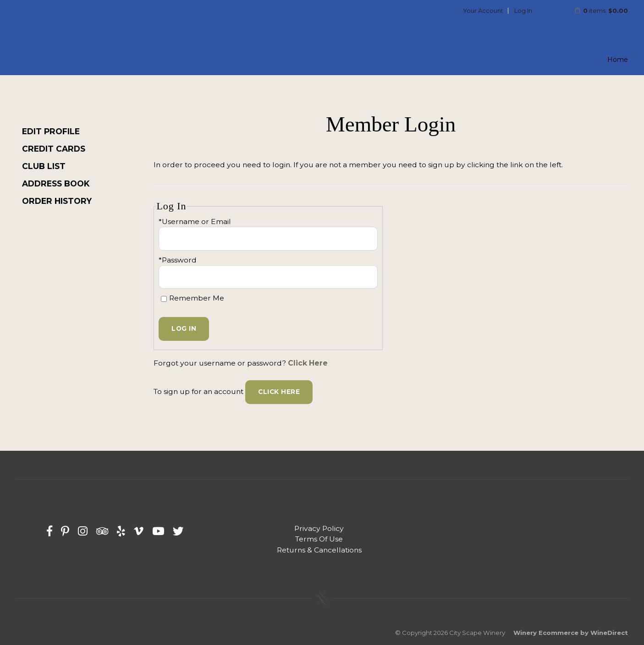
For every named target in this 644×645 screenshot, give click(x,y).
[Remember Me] (164, 299)
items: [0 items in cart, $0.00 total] (595, 11)
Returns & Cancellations (319, 550)
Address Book (56, 183)
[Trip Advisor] (102, 531)
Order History (57, 201)
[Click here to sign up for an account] (279, 392)
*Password (178, 260)
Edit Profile (51, 131)
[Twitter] (178, 531)
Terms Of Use (319, 539)
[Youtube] (158, 531)
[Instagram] (83, 531)
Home (618, 60)
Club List (44, 166)
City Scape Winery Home (76, 34)
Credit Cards (54, 149)
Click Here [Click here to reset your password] (308, 363)
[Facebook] (50, 531)
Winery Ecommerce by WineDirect (571, 633)
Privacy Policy (319, 528)
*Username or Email (195, 221)
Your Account (483, 11)
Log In (523, 11)
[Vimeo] (139, 531)
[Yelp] (121, 531)
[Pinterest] (65, 531)
